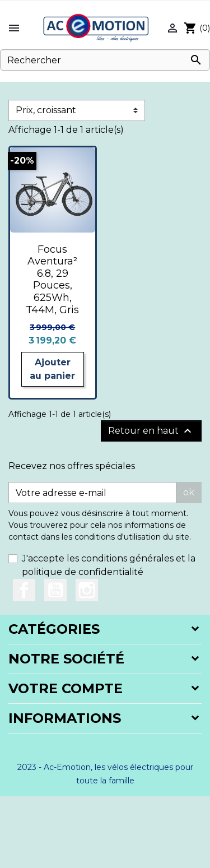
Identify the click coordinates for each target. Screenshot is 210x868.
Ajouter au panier (52, 369)
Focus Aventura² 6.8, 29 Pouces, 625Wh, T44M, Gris (52, 280)
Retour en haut (151, 431)
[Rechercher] (105, 60)
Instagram (87, 590)
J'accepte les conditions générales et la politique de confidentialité (109, 565)
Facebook (24, 590)
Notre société (66, 659)
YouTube (55, 590)
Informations (65, 718)
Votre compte (66, 688)
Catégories (54, 629)
